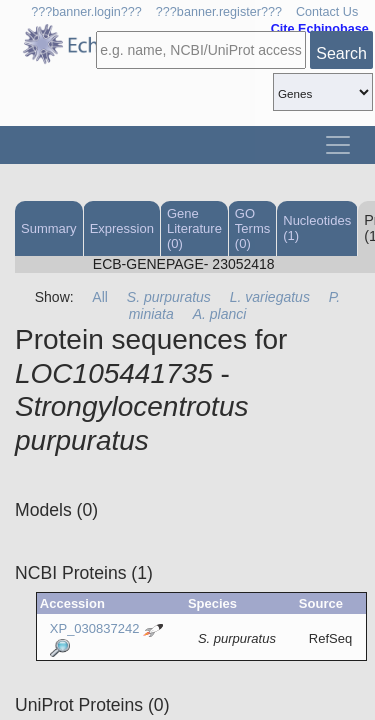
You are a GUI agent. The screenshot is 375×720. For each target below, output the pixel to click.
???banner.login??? (86, 12)
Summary (49, 228)
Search (341, 53)
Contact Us (327, 12)
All (100, 297)
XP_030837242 (95, 628)
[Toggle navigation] (338, 145)
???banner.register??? (219, 12)
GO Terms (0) (252, 228)
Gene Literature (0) (194, 228)
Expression (122, 228)
